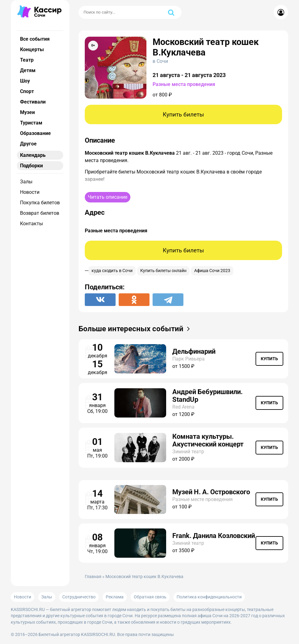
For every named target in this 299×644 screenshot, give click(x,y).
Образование (35, 133)
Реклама (115, 597)
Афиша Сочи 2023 (212, 271)
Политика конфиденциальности (209, 597)
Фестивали (33, 102)
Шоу (25, 81)
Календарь (33, 155)
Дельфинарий (194, 351)
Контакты (31, 224)
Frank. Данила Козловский (214, 536)
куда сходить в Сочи (112, 271)
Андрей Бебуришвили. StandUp (207, 396)
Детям (28, 70)
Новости (30, 192)
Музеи (27, 112)
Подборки (31, 166)
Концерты (32, 49)
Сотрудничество (79, 597)
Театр (27, 60)
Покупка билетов (40, 203)
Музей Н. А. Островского (211, 492)
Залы (26, 182)
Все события (35, 39)
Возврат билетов (40, 213)
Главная (93, 577)
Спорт (27, 91)
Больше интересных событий (136, 329)
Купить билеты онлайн (163, 271)
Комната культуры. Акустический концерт (208, 440)
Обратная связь (150, 597)
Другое (28, 144)
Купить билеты (183, 114)
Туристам (31, 123)
